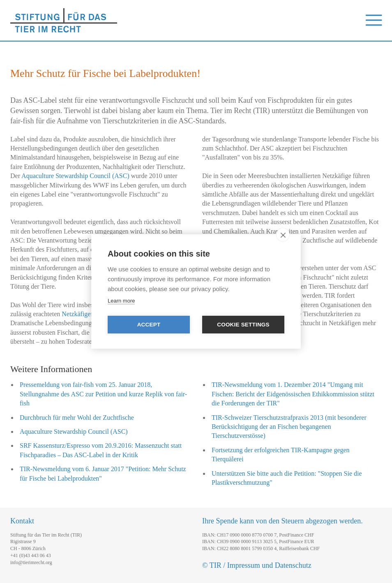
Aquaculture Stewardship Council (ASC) (75, 176)
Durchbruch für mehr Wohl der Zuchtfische (77, 418)
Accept (149, 325)
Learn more (121, 301)
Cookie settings (243, 325)
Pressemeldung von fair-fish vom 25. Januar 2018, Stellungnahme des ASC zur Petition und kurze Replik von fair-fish (103, 394)
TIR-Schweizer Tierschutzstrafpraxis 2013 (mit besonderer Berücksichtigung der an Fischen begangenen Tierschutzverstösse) (289, 427)
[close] (283, 235)
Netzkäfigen (78, 314)
